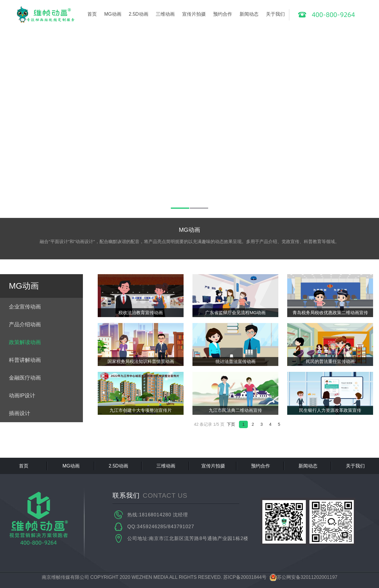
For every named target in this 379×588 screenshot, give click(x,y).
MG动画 (113, 14)
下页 (231, 424)
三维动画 (165, 14)
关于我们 (275, 14)
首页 (92, 14)
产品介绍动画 (25, 324)
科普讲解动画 (25, 360)
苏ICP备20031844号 (245, 577)
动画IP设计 (22, 396)
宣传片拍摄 (194, 14)
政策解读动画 (25, 342)
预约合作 (223, 14)
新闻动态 (249, 14)
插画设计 (20, 413)
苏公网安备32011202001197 (303, 577)
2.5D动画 (139, 14)
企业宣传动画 (25, 307)
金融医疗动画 (25, 378)
